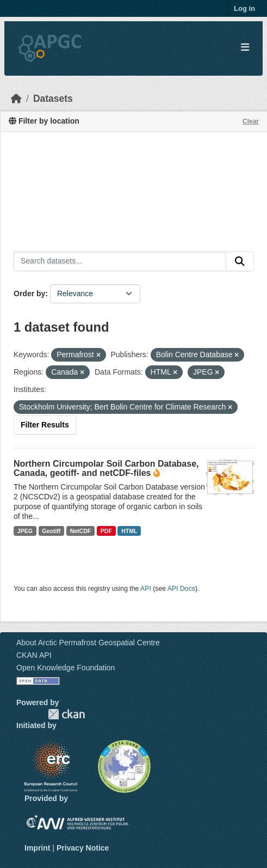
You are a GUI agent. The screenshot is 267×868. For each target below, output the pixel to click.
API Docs (181, 589)
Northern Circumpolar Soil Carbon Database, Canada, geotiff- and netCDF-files (106, 468)
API (146, 589)
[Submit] (240, 261)
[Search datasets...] (120, 261)
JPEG (25, 531)
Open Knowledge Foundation (66, 668)
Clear (251, 121)
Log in (244, 8)
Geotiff (51, 531)
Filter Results (45, 425)
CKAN (66, 714)
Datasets (53, 99)
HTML (129, 531)
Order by (29, 294)
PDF (106, 531)
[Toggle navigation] (245, 48)
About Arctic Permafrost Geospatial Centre (88, 643)
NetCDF (81, 531)
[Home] (16, 99)
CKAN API (34, 655)
